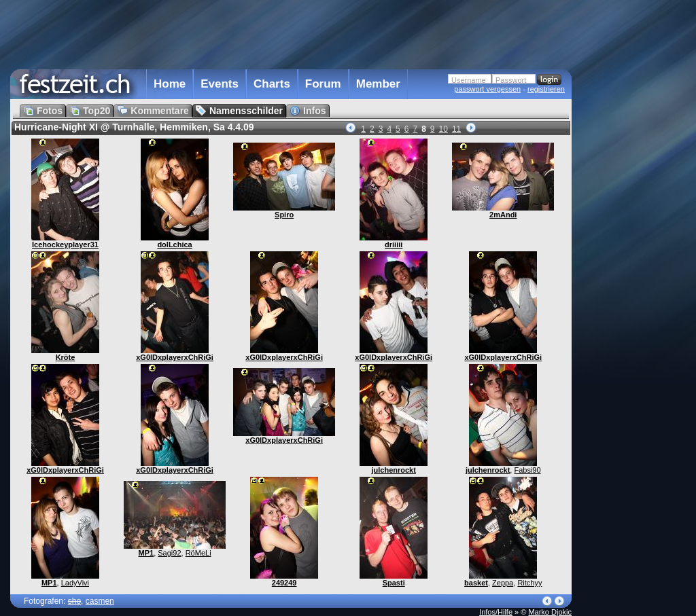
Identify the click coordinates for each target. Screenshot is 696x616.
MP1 (49, 583)
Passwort (511, 80)
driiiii (394, 244)
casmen (100, 601)
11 (456, 129)
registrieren (546, 89)
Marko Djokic (550, 612)
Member (378, 84)
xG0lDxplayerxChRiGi (175, 357)
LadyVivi (75, 583)
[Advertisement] (631, 274)
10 (443, 129)
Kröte (66, 357)
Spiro (284, 215)
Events (220, 84)
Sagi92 (169, 553)
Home (170, 84)
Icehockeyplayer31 (65, 244)
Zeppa (503, 583)
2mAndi (503, 215)
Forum (323, 84)
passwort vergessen (487, 89)
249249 (284, 583)
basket (476, 583)
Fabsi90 (527, 470)
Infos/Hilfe (496, 612)
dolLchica (174, 244)
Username (469, 80)
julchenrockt (393, 470)
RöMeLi (198, 553)
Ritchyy (529, 583)
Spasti (394, 583)
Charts (272, 84)
